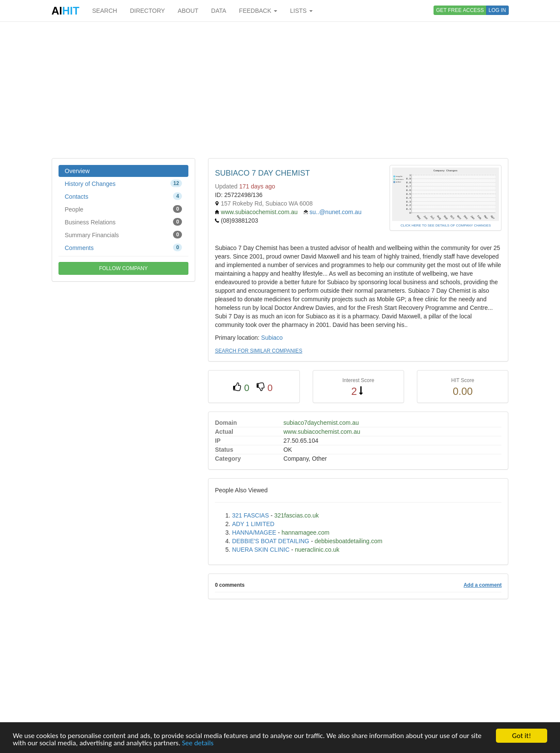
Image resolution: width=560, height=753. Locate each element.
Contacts (124, 196)
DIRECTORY (147, 11)
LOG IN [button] (497, 10)
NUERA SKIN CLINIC (261, 550)
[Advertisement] (280, 90)
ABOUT (188, 11)
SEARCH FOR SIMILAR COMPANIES (258, 351)
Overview (77, 171)
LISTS (301, 11)
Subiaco (272, 338)
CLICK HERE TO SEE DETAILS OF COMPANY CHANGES (446, 225)
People (124, 209)
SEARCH (105, 11)
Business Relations (124, 222)
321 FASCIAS (250, 515)
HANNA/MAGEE (254, 532)
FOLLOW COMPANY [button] (123, 268)
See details (198, 743)
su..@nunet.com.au (336, 212)
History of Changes (124, 183)
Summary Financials (124, 235)
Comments (124, 247)
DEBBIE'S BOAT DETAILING (271, 541)
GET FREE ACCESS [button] (460, 10)
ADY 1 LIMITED (253, 524)
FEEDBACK (258, 11)
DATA (218, 11)
